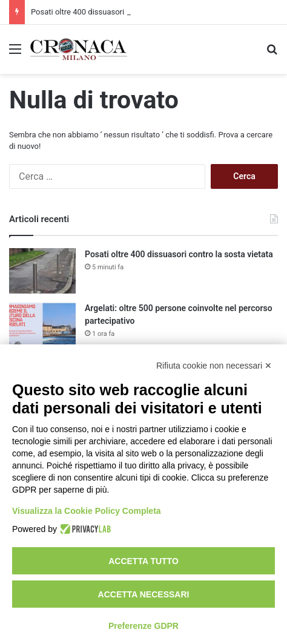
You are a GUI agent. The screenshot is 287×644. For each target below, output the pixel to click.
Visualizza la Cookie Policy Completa (87, 511)
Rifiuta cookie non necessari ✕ (214, 366)
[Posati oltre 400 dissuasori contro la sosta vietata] (42, 271)
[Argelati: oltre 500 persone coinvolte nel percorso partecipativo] (42, 325)
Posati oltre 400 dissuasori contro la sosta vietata (179, 254)
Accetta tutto (143, 561)
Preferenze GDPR (143, 626)
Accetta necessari (144, 594)
